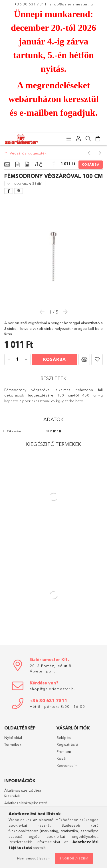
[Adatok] (27, 165)
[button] (84, 359)
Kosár (62, 758)
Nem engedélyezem (34, 858)
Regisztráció (67, 744)
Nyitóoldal (13, 737)
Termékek (13, 744)
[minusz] (9, 360)
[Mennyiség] (17, 360)
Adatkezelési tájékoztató (26, 803)
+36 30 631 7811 (31, 4)
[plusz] (26, 360)
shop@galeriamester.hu (71, 4)
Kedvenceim (67, 765)
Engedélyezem (74, 858)
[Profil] (78, 139)
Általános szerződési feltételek (23, 793)
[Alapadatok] (7, 165)
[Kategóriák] (69, 139)
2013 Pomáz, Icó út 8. (51, 666)
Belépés (64, 737)
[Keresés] (88, 139)
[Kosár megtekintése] (98, 139)
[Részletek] (17, 165)
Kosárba (91, 164)
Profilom (64, 751)
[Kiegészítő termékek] (38, 165)
